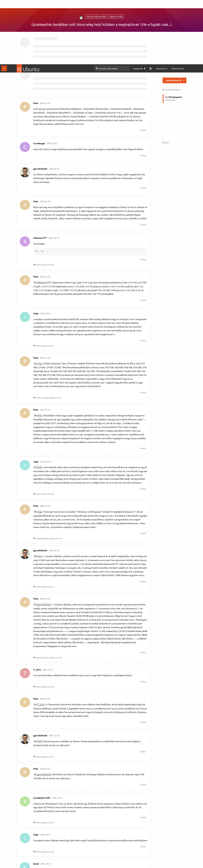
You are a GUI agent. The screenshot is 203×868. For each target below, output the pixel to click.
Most (166, 78)
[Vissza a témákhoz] (4, 4)
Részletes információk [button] (86, 862)
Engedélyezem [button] (188, 862)
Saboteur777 (44, 218)
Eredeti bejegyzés (171, 25)
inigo (40, 299)
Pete (40, 351)
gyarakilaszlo (44, 540)
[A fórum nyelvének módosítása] (139, 4)
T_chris (41, 640)
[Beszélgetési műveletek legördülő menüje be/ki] (184, 16)
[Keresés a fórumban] (112, 4)
